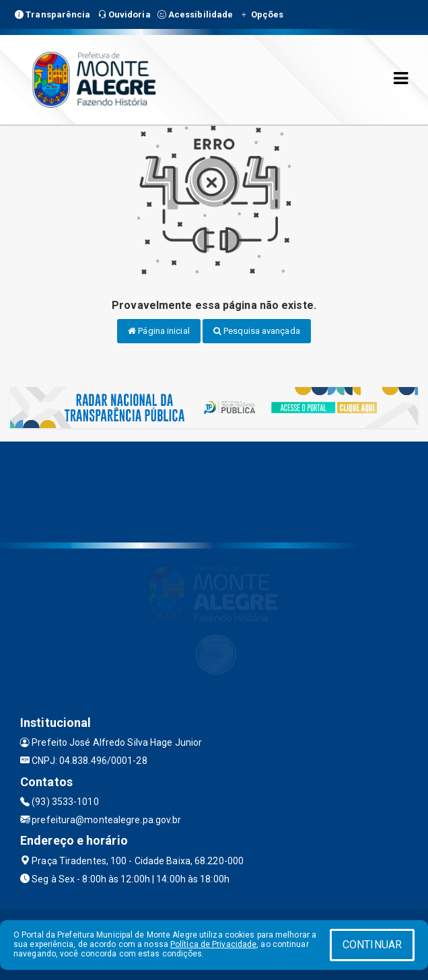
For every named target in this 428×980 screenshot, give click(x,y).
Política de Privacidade (213, 944)
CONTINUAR (372, 945)
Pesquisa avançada (257, 331)
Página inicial (159, 331)
